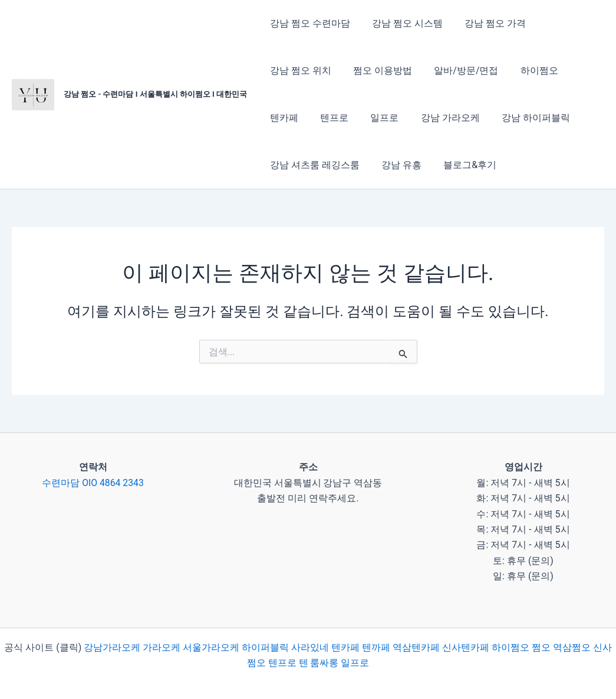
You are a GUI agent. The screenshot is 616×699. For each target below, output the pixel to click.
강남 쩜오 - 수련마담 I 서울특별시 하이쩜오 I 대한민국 (155, 94)
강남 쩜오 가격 (487, 23)
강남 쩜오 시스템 (403, 23)
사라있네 (310, 647)
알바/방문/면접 (458, 70)
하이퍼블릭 (264, 647)
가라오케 (162, 647)
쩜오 (541, 647)
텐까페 (376, 647)
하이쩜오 (528, 70)
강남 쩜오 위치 (299, 70)
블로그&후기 (462, 165)
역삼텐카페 (416, 647)
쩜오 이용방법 (378, 70)
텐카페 (580, 70)
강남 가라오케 (392, 118)
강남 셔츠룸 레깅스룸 (313, 165)
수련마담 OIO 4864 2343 (93, 483)
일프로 (330, 118)
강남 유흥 (397, 165)
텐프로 (282, 118)
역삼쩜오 (572, 647)
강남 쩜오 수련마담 (308, 23)
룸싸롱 (324, 663)
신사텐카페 (466, 647)
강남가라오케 (112, 647)
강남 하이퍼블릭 (475, 118)
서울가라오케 (211, 647)
